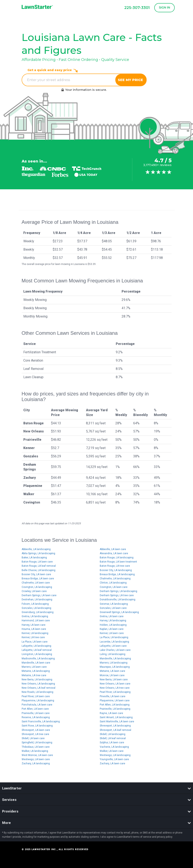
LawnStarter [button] (96, 788)
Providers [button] (96, 811)
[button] (163, 8)
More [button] (96, 823)
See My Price (131, 80)
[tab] (96, 788)
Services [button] (96, 800)
